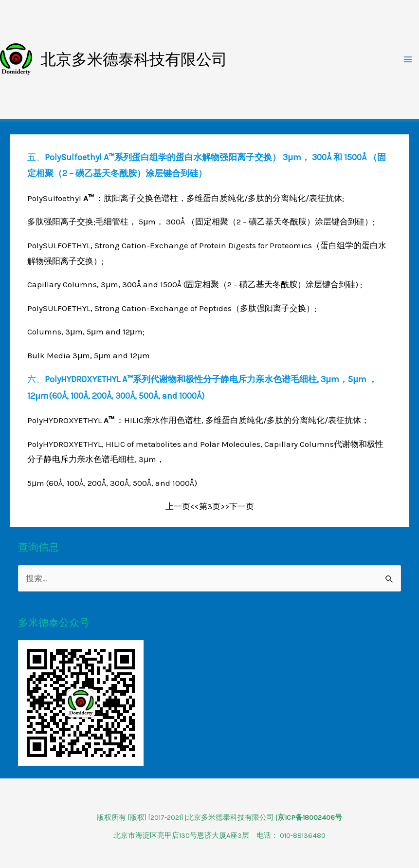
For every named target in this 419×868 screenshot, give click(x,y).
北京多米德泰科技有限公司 (134, 59)
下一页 (242, 506)
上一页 (178, 506)
